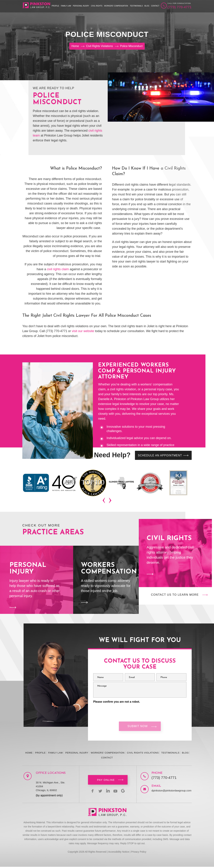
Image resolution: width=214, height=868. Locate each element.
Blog (147, 6)
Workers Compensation (106, 580)
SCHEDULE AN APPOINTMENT (159, 455)
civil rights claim (58, 269)
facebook (91, 792)
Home (29, 754)
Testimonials (136, 6)
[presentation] (104, 501)
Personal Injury (81, 6)
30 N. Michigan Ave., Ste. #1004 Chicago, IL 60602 (50, 788)
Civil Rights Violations (143, 754)
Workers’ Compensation (116, 6)
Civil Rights (97, 6)
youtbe (116, 792)
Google (125, 792)
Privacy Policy (139, 853)
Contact (155, 6)
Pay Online (106, 781)
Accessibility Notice (119, 853)
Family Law (66, 6)
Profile (55, 6)
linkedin (108, 792)
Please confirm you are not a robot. (117, 702)
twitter (99, 792)
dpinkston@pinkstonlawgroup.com (168, 792)
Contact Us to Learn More (175, 595)
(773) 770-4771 (180, 7)
